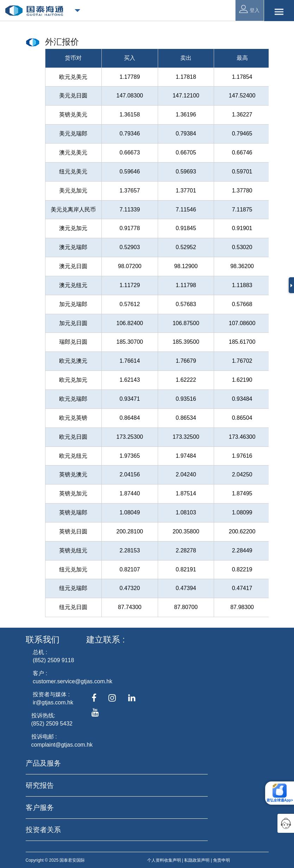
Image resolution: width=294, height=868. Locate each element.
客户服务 (40, 807)
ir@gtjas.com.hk (53, 702)
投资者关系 (43, 830)
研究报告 (40, 785)
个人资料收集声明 (164, 860)
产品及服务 (43, 763)
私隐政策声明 (197, 860)
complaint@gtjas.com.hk (62, 745)
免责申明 (221, 860)
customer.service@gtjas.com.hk (73, 681)
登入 (249, 9)
